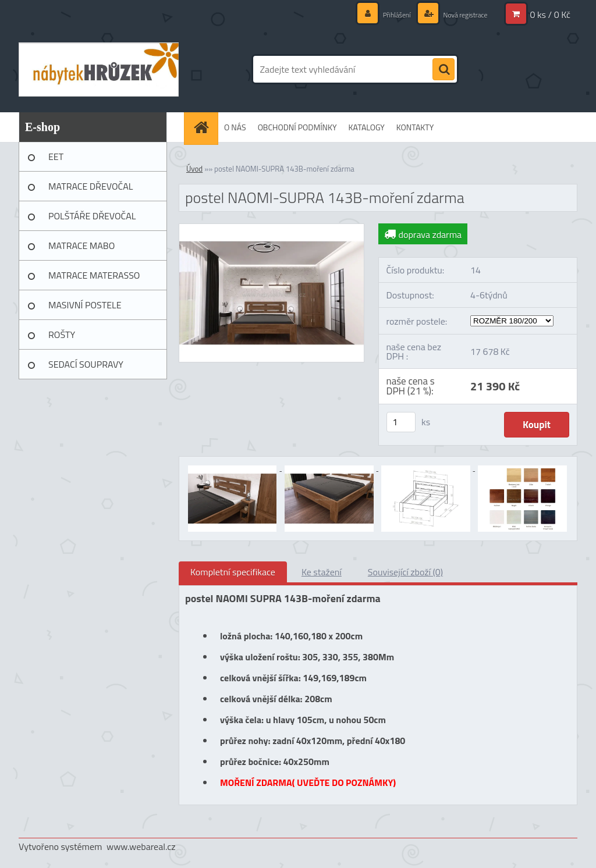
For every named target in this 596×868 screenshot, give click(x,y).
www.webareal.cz (141, 846)
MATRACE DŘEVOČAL (91, 186)
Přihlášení (385, 14)
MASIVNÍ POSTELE (85, 305)
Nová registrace (460, 14)
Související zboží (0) (405, 572)
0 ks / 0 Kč (550, 15)
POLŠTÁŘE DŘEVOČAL (92, 216)
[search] (444, 70)
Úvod (194, 169)
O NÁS (235, 127)
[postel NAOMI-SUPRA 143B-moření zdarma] (272, 229)
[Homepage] (205, 127)
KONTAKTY (415, 127)
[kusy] (401, 422)
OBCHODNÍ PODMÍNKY (297, 127)
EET (56, 156)
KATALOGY (367, 127)
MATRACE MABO (81, 246)
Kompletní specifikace (233, 572)
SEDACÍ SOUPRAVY (86, 364)
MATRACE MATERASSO (94, 275)
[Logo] (99, 69)
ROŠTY (62, 335)
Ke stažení (322, 572)
